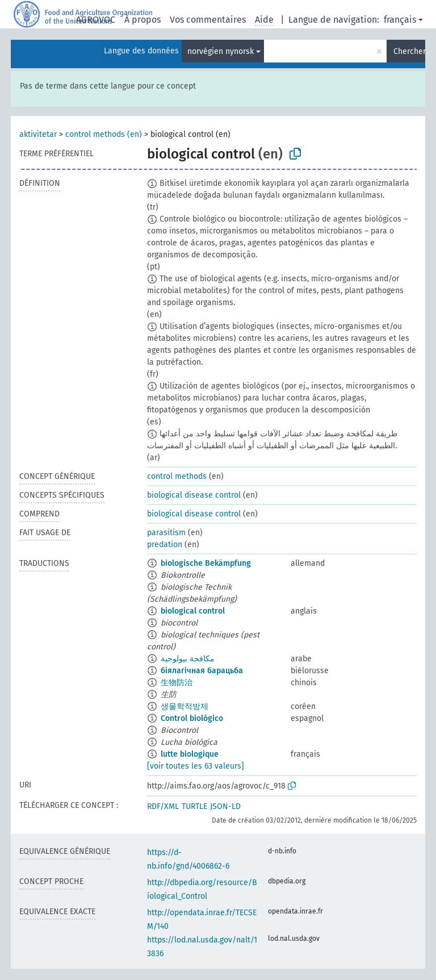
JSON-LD (225, 806)
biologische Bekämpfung (206, 563)
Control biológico (192, 718)
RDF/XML (163, 806)
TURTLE (194, 806)
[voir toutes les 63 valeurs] (196, 766)
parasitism (166, 533)
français (400, 20)
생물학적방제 (185, 706)
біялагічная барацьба (202, 671)
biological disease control (194, 495)
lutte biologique (190, 754)
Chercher (409, 51)
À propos (142, 20)
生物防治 (177, 683)
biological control (193, 611)
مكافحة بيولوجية (188, 659)
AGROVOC (96, 20)
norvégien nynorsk (221, 51)
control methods (177, 476)
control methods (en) (104, 134)
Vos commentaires (208, 20)
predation (165, 545)
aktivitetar (38, 134)
